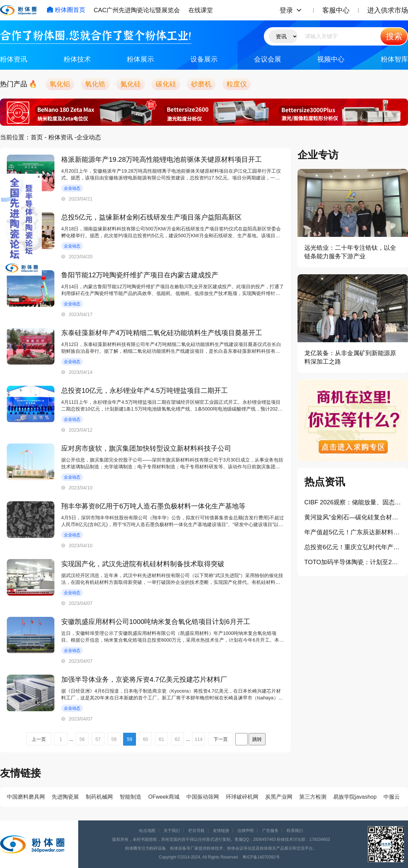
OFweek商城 (164, 797)
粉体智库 (394, 59)
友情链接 (221, 831)
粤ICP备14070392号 (261, 857)
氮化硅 (131, 84)
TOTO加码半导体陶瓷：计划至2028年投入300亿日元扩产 (353, 562)
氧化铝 (60, 84)
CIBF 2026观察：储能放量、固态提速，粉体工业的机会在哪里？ (353, 502)
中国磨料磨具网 (26, 797)
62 (177, 739)
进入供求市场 (388, 10)
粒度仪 (237, 84)
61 (161, 739)
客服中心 (336, 10)
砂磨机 (201, 84)
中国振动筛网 (203, 797)
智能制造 (131, 797)
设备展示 (204, 59)
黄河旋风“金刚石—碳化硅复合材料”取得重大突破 (353, 517)
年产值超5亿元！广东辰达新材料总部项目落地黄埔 (353, 532)
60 (146, 739)
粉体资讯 (14, 59)
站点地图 (147, 831)
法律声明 (245, 831)
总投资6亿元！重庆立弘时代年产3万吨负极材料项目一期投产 (353, 547)
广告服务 (270, 831)
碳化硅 (166, 84)
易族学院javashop (355, 797)
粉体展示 (140, 59)
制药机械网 (99, 797)
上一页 (39, 739)
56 (82, 739)
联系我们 (295, 831)
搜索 (394, 36)
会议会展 (268, 59)
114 (198, 739)
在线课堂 (201, 10)
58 (114, 739)
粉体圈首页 (66, 10)
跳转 (257, 739)
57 (98, 739)
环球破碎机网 (242, 797)
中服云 (392, 797)
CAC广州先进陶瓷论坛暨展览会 (137, 10)
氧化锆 (95, 84)
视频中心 (331, 59)
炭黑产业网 (279, 797)
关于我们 (172, 831)
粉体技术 (77, 59)
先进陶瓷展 (65, 797)
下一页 (221, 739)
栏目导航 (197, 831)
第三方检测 (313, 797)
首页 (37, 137)
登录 (286, 10)
